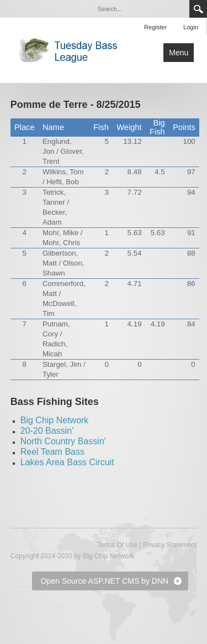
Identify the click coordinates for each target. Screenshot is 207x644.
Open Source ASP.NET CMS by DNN (105, 581)
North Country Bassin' (63, 441)
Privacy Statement (170, 545)
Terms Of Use (117, 545)
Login (191, 27)
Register (155, 27)
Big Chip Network (55, 420)
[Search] (140, 9)
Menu (179, 53)
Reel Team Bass (52, 452)
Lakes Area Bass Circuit (67, 462)
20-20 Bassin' (47, 431)
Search (198, 9)
